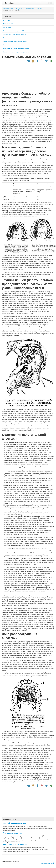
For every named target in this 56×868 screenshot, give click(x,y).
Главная (6, 9)
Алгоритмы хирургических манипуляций (16, 48)
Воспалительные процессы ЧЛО (14, 31)
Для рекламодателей (47, 863)
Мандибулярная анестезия (14, 823)
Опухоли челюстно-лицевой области (15, 41)
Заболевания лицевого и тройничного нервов (18, 38)
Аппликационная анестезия (15, 845)
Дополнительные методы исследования (16, 52)
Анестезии (7, 20)
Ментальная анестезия (13, 833)
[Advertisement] (27, 77)
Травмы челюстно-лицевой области (15, 34)
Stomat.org (9, 3)
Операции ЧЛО (8, 24)
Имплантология (8, 27)
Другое (5, 45)
